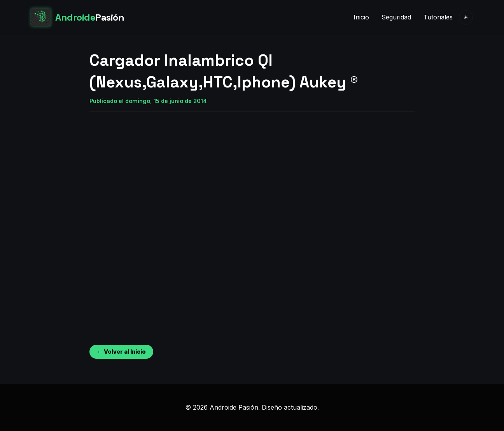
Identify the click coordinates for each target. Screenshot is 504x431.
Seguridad (396, 17)
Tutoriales (438, 17)
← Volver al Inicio (121, 352)
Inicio (361, 17)
